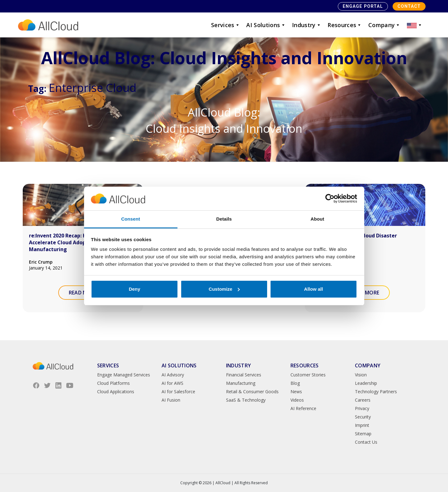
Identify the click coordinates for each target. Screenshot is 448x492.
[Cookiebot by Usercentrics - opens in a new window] (330, 198)
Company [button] (384, 25)
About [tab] (318, 219)
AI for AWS (172, 383)
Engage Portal (363, 6)
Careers (363, 400)
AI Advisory (173, 375)
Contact (409, 6)
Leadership (366, 383)
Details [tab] (224, 219)
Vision (361, 375)
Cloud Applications (116, 392)
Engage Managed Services (124, 375)
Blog (295, 383)
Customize (224, 289)
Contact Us (366, 442)
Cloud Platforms (113, 383)
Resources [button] (345, 25)
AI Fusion (171, 400)
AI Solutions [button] (266, 25)
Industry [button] (307, 25)
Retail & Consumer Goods (252, 392)
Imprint (362, 425)
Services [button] (226, 25)
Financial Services (244, 375)
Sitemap (363, 434)
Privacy (362, 408)
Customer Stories (308, 375)
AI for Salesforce (178, 392)
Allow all (314, 289)
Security (363, 417)
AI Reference (303, 408)
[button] (415, 25)
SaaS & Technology (246, 400)
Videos (297, 400)
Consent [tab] (131, 219)
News (296, 392)
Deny (135, 289)
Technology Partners (376, 392)
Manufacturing (241, 383)
